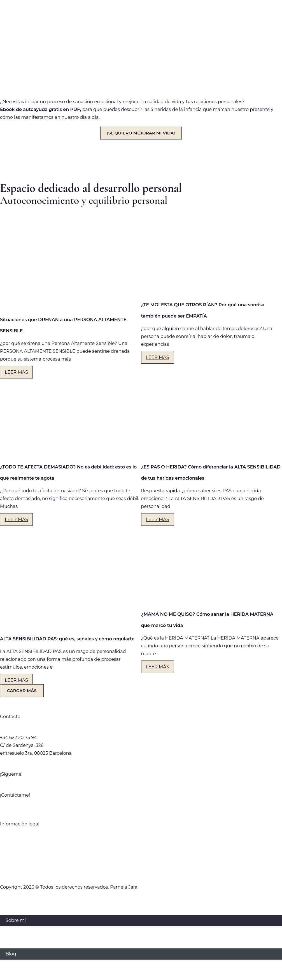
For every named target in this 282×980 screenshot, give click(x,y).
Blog (11, 954)
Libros (12, 943)
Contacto (16, 965)
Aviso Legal (141, 859)
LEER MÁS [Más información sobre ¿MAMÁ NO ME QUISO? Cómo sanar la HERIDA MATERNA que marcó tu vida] (158, 667)
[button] (22, 691)
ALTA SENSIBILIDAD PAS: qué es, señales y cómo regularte (67, 639)
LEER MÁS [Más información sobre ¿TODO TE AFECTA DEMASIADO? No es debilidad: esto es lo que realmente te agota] (16, 519)
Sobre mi (16, 920)
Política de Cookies (141, 870)
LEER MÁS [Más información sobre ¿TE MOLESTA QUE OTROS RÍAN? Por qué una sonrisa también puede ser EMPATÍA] (158, 357)
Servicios (15, 932)
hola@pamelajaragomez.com (33, 730)
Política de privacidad (141, 836)
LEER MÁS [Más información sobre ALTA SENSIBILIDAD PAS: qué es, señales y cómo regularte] (16, 680)
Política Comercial (141, 847)
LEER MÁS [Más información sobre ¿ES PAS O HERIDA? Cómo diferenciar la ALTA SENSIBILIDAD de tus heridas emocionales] (158, 519)
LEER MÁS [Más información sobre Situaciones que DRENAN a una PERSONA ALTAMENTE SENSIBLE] (16, 372)
